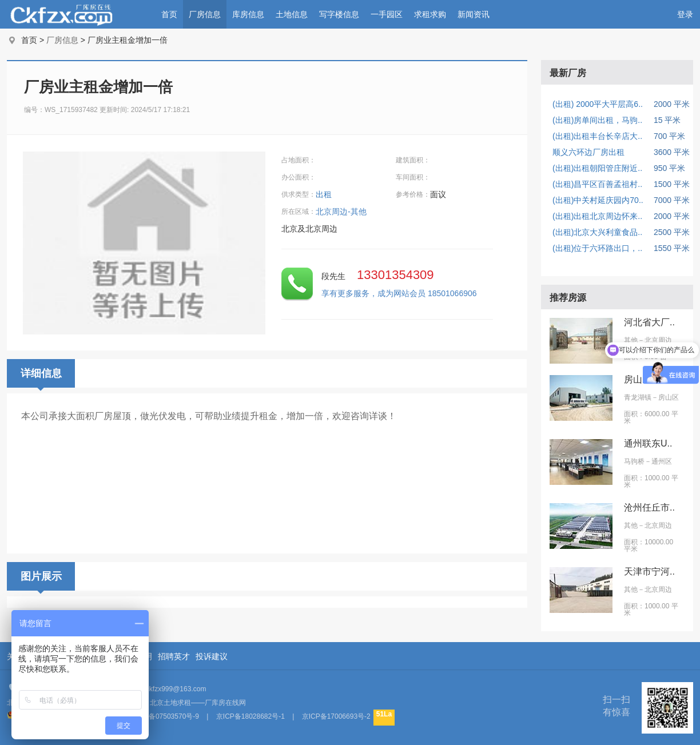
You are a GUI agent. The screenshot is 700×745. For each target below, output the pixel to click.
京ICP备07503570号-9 (165, 716)
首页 (169, 14)
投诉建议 (212, 656)
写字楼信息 (339, 14)
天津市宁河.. (649, 571)
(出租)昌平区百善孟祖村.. (597, 184)
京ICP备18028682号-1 (250, 716)
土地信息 (292, 14)
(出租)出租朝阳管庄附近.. (597, 168)
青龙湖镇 (638, 397)
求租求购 (430, 14)
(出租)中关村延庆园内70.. (598, 200)
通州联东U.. (648, 443)
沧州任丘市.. (649, 507)
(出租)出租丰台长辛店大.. (597, 136)
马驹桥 (634, 461)
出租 (325, 194)
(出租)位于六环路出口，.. (597, 248)
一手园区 (387, 14)
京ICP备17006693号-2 (336, 716)
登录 (685, 14)
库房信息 (248, 14)
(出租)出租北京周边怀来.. (597, 216)
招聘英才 (174, 656)
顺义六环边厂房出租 (588, 152)
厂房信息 (205, 14)
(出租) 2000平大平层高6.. (598, 104)
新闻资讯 (474, 14)
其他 (631, 340)
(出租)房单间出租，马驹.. (597, 120)
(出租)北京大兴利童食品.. (597, 232)
